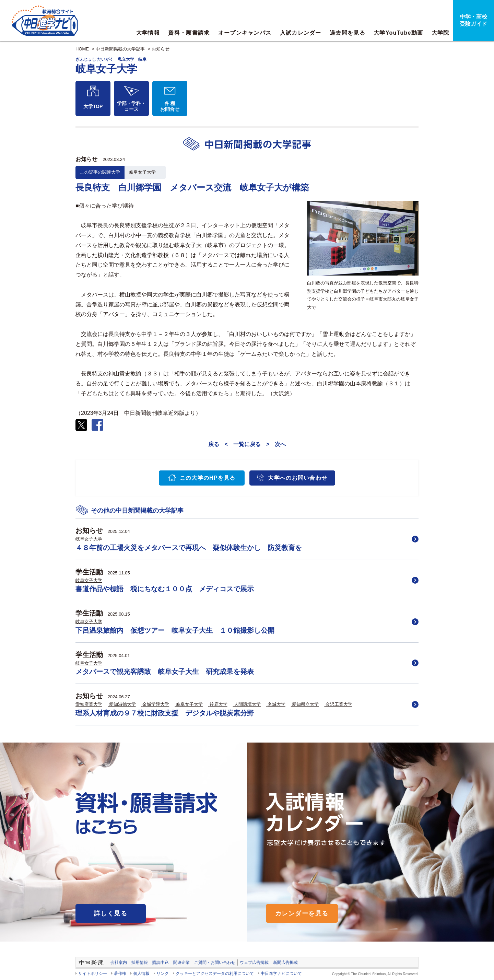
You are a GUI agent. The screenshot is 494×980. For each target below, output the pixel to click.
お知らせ (161, 49)
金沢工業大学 (339, 704)
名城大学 (277, 704)
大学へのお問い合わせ (298, 478)
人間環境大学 (247, 704)
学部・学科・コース (131, 106)
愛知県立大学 (305, 704)
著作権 (120, 973)
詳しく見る (111, 913)
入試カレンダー (301, 33)
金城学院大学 (156, 704)
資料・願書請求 (189, 33)
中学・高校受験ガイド (473, 20)
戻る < (218, 444)
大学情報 (148, 33)
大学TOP (93, 106)
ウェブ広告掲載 (254, 962)
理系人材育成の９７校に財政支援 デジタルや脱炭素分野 (165, 713)
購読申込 (161, 962)
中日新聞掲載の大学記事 (120, 49)
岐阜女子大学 (142, 172)
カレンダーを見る (302, 913)
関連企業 (181, 962)
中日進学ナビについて (281, 973)
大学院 (440, 33)
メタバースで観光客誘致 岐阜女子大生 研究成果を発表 (165, 672)
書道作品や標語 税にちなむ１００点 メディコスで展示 (165, 589)
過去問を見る (348, 33)
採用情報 (140, 962)
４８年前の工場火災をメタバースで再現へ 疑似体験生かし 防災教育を (189, 548)
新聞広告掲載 (285, 962)
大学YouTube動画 (398, 33)
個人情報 (141, 973)
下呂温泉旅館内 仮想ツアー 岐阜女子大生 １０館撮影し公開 (175, 630)
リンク (163, 973)
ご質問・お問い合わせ (215, 962)
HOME (82, 49)
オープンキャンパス (245, 33)
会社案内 (119, 962)
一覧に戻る (247, 444)
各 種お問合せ (170, 106)
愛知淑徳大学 (122, 704)
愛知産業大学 (89, 704)
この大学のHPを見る (208, 478)
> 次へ (276, 444)
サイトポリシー (93, 973)
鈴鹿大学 (219, 704)
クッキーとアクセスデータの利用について (215, 973)
